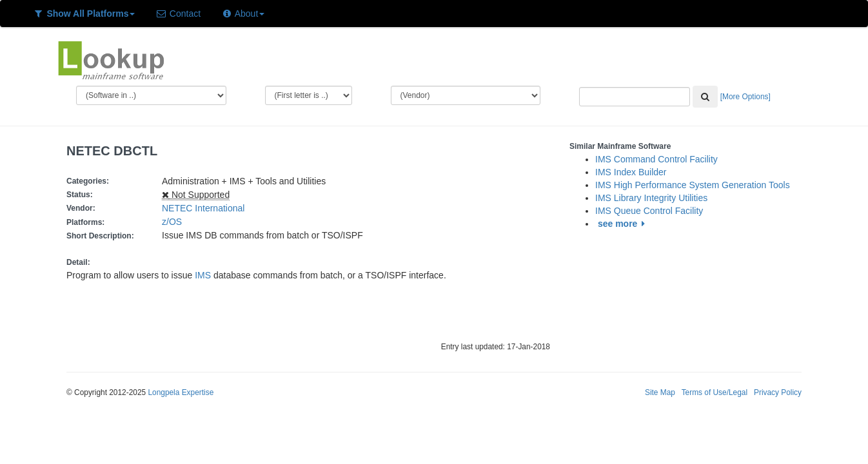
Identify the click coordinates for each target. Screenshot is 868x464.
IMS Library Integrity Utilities (651, 198)
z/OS (174, 222)
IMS (203, 275)
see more (623, 224)
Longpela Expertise (181, 392)
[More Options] (745, 97)
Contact (178, 14)
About (243, 14)
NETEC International (203, 208)
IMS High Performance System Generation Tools (693, 185)
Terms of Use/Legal (715, 392)
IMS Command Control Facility (656, 159)
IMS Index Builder (631, 172)
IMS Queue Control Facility (649, 211)
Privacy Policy (778, 392)
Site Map (660, 392)
